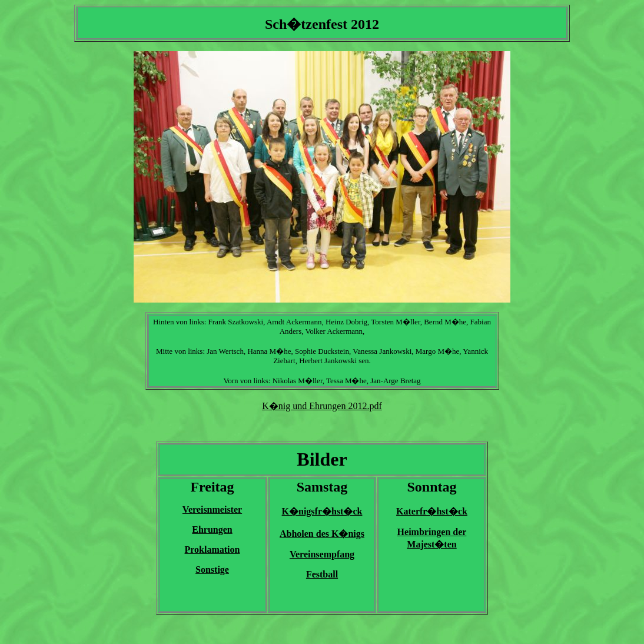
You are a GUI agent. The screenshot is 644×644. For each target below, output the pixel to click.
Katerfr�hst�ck (432, 511)
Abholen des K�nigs (322, 534)
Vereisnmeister (212, 509)
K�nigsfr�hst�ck (322, 511)
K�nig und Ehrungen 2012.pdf (322, 406)
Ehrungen (212, 530)
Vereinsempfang (322, 554)
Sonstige (212, 570)
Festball (322, 574)
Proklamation (213, 550)
